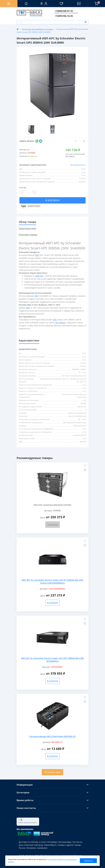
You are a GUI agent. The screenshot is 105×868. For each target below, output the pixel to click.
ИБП (37, 255)
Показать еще (53, 772)
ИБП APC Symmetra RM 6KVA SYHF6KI (53, 505)
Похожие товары (28, 235)
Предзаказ (53, 525)
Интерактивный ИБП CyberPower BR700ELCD (53, 736)
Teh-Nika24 (60, 323)
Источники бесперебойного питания (38, 29)
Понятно (88, 861)
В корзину (53, 200)
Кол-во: (23, 188)
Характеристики (27, 228)
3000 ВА (39, 276)
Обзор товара (27, 222)
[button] (44, 4)
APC (28, 149)
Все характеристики (78, 165)
